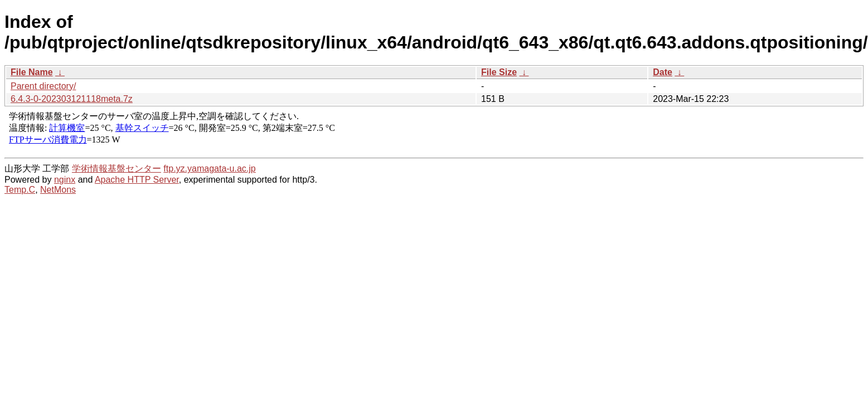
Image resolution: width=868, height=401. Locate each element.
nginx (65, 180)
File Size (499, 72)
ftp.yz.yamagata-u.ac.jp (209, 168)
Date (663, 72)
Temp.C (20, 190)
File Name (32, 72)
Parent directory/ (43, 86)
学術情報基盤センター (117, 168)
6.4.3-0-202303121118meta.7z (72, 99)
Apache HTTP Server (137, 180)
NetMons (58, 190)
